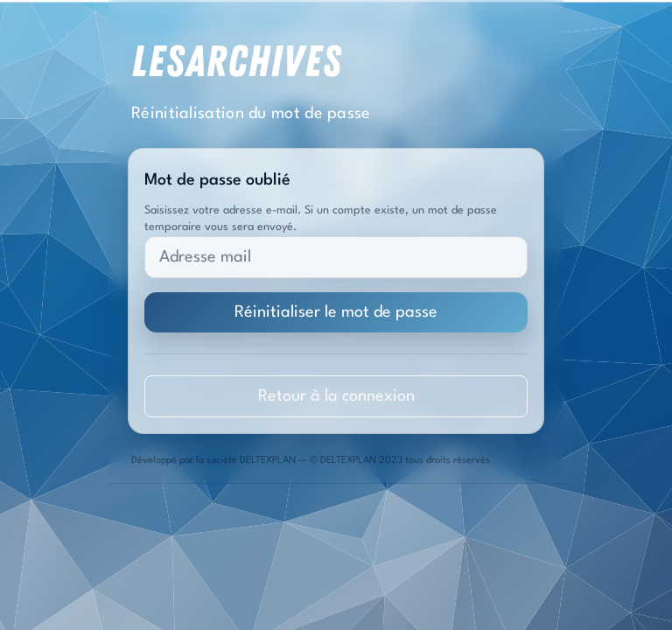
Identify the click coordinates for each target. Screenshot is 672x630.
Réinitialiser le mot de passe (336, 312)
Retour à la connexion (336, 396)
